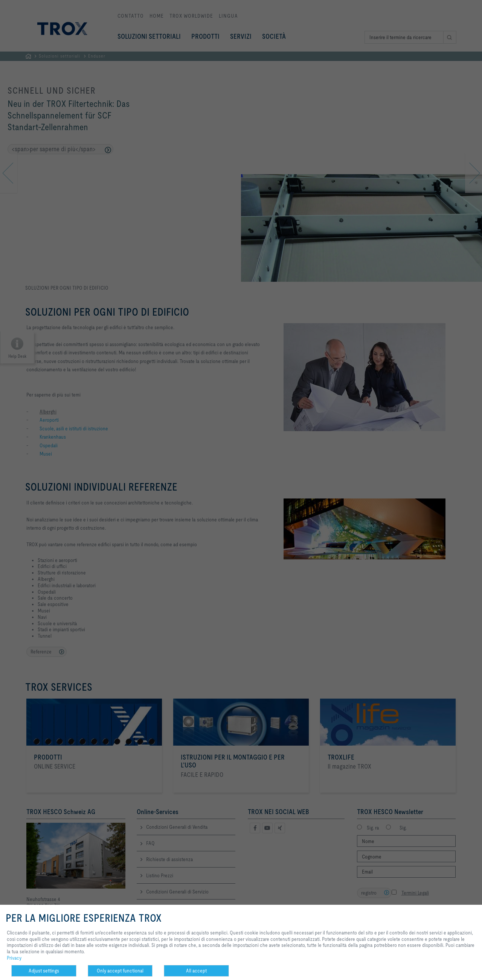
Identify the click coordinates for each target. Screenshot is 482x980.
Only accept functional (120, 971)
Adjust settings (44, 971)
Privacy (14, 958)
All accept (196, 971)
